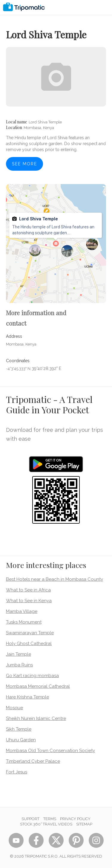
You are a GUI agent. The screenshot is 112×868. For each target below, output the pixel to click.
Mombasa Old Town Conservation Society (50, 751)
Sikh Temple (19, 729)
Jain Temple (19, 654)
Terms (50, 819)
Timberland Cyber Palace (33, 761)
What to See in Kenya (29, 601)
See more (24, 164)
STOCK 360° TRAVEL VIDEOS (46, 824)
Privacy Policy (75, 819)
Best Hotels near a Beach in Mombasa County (55, 579)
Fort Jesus (17, 772)
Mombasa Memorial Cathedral (38, 686)
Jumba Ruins (19, 665)
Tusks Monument (24, 622)
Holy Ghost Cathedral (29, 643)
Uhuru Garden (21, 740)
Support (30, 819)
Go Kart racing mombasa (32, 676)
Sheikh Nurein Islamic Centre (36, 718)
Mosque (14, 708)
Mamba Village (22, 611)
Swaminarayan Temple (30, 633)
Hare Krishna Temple (27, 697)
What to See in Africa (28, 590)
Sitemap (84, 824)
